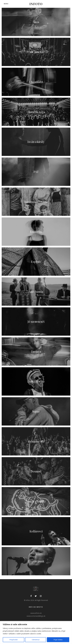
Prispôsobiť (13, 640)
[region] (36, 633)
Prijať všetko (58, 640)
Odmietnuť (36, 640)
